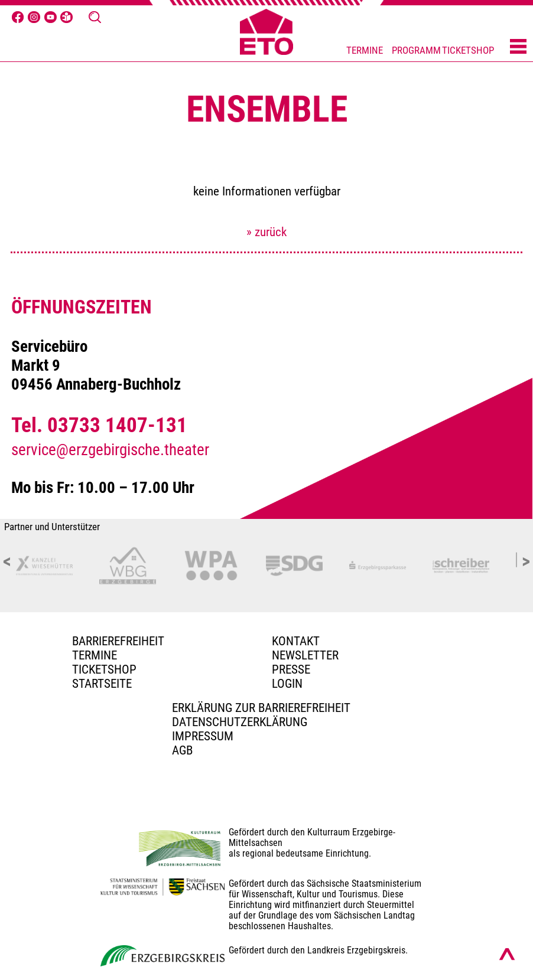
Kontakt (296, 641)
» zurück (266, 232)
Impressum (203, 736)
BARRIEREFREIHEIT (118, 641)
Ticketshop (104, 669)
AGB (182, 750)
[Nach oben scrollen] (507, 954)
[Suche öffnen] (95, 17)
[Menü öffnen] (518, 47)
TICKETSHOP (468, 50)
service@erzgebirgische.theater (110, 450)
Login (287, 684)
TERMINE (365, 50)
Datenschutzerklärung (240, 722)
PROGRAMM (416, 50)
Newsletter (305, 655)
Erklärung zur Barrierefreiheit (261, 708)
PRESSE (291, 669)
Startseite (102, 684)
